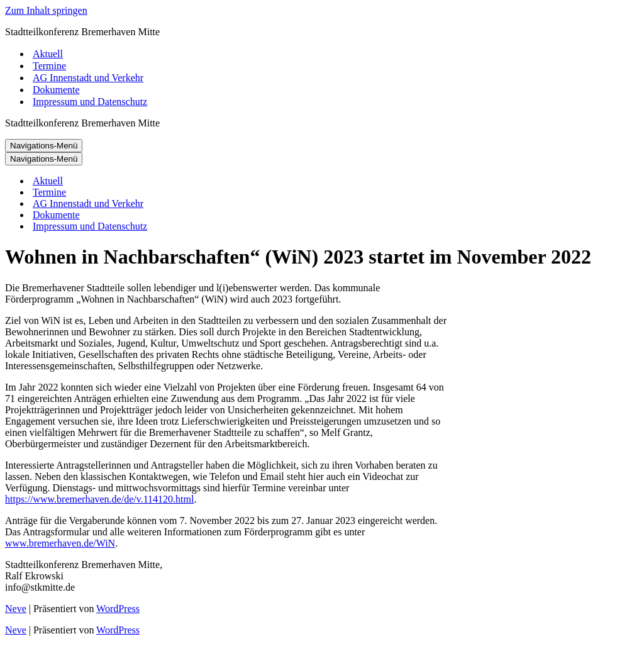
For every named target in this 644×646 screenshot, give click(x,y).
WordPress (118, 609)
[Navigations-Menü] (44, 146)
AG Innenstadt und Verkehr (88, 78)
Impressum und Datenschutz (90, 102)
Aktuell (48, 54)
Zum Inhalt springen (46, 10)
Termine (49, 66)
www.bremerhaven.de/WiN (60, 543)
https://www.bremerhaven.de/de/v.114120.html (99, 499)
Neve (16, 609)
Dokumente (56, 90)
